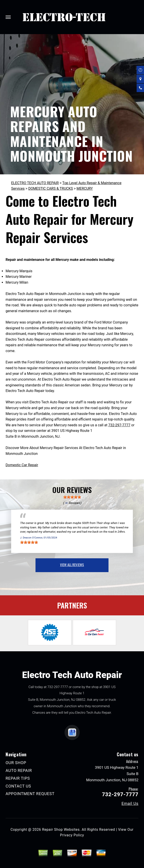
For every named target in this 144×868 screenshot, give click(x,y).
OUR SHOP (16, 763)
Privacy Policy (72, 835)
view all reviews (72, 565)
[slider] (72, 497)
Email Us (130, 804)
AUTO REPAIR (19, 770)
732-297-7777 (119, 425)
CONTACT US (18, 786)
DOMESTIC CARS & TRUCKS (51, 189)
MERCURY (85, 189)
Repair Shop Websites (61, 830)
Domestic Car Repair (22, 465)
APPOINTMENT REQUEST (30, 794)
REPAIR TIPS (18, 778)
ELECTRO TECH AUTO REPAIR (35, 183)
